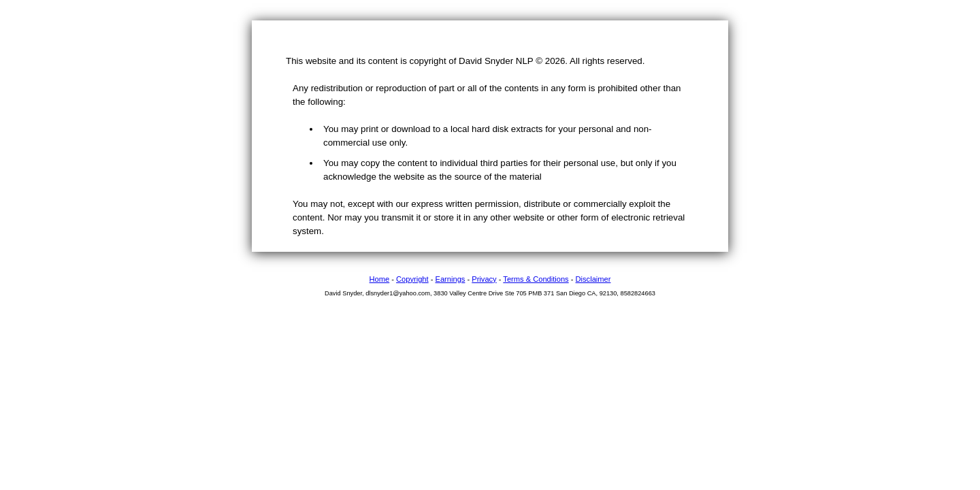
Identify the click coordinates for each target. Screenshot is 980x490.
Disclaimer (593, 279)
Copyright (412, 279)
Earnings (451, 279)
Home (380, 279)
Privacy (484, 279)
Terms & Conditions (536, 279)
